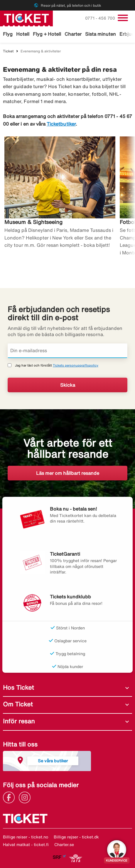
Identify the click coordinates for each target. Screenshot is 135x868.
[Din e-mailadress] (67, 351)
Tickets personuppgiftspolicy (76, 365)
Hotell (23, 34)
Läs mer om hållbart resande (68, 473)
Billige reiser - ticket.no (26, 837)
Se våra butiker (53, 761)
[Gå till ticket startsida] (26, 18)
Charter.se (64, 845)
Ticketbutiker (61, 124)
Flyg (8, 34)
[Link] (10, 797)
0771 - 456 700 (101, 18)
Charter (73, 34)
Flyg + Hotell (47, 34)
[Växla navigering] (123, 18)
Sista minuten (101, 34)
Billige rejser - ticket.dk (76, 837)
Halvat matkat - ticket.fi (26, 845)
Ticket (8, 51)
